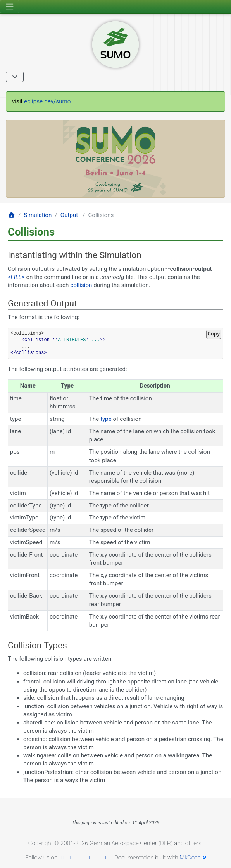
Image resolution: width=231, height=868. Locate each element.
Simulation (38, 215)
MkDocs (190, 858)
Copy (214, 334)
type (106, 419)
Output (69, 215)
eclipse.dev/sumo (47, 101)
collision (81, 285)
